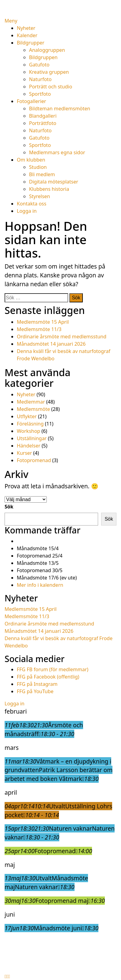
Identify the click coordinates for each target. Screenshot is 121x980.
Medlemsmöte (33, 409)
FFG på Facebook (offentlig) (48, 677)
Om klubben (31, 160)
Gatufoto (39, 65)
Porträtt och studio (51, 87)
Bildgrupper (31, 43)
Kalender (27, 35)
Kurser (24, 453)
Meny (11, 21)
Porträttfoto (43, 123)
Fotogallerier (31, 101)
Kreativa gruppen (49, 72)
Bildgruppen (43, 57)
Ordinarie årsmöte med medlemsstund (62, 337)
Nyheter (26, 28)
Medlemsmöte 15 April (43, 322)
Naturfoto (40, 79)
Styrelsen (40, 196)
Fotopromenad (34, 460)
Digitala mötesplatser (54, 182)
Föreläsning (30, 424)
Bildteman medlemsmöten (60, 109)
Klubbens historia (49, 189)
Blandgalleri (43, 116)
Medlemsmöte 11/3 (39, 329)
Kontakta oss (32, 204)
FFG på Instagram (37, 684)
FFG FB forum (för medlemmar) (53, 669)
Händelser (29, 446)
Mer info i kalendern (40, 585)
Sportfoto (40, 94)
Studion (38, 167)
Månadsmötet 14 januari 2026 (51, 344)
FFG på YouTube (35, 691)
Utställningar (32, 438)
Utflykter (27, 416)
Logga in (27, 211)
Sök (9, 507)
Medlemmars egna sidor (57, 152)
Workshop (28, 431)
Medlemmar (31, 402)
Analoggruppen (47, 50)
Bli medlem (42, 174)
